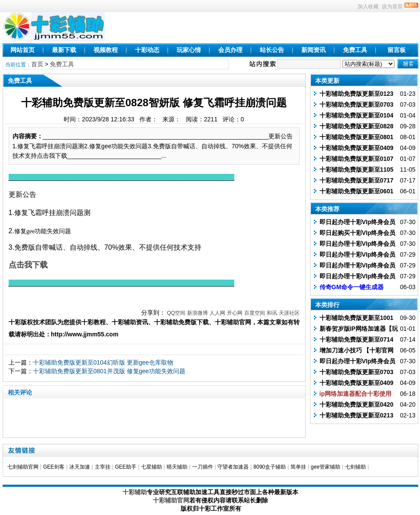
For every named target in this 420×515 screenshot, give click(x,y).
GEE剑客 (53, 467)
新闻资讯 (313, 50)
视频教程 (106, 50)
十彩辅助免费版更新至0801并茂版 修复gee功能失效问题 (109, 371)
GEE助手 (125, 467)
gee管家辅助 (326, 467)
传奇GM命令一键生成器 (352, 287)
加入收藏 (368, 7)
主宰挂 (103, 467)
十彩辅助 (135, 492)
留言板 (397, 50)
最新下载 (64, 50)
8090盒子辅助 (270, 467)
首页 (37, 64)
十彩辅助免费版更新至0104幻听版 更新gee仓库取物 (103, 362)
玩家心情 (189, 50)
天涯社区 (289, 313)
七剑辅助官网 (23, 467)
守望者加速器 (233, 467)
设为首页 (392, 7)
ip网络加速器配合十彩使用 (355, 394)
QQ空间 (176, 313)
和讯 (272, 313)
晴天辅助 (177, 467)
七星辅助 (152, 467)
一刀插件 (203, 467)
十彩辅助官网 (171, 500)
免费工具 (355, 50)
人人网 (217, 313)
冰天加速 (80, 467)
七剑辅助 (355, 467)
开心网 (235, 313)
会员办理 (230, 50)
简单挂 (298, 467)
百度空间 (255, 313)
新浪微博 (197, 313)
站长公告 (272, 50)
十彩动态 (147, 50)
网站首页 (23, 50)
